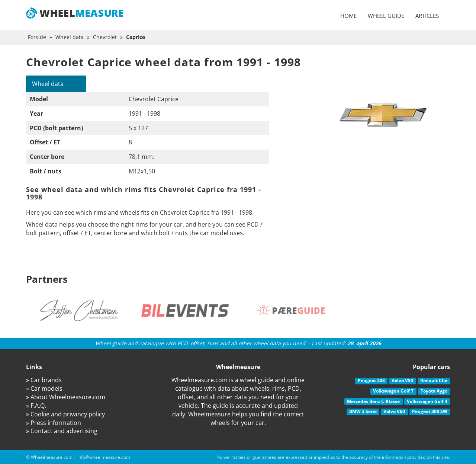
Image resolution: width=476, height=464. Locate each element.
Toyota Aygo (434, 391)
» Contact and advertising (62, 431)
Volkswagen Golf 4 (427, 401)
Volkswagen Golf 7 (393, 391)
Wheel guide (386, 16)
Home (348, 16)
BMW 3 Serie (363, 411)
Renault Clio (434, 380)
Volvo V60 (394, 411)
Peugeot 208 (371, 380)
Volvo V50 (402, 380)
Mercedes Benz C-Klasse (373, 401)
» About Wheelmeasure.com (66, 397)
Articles (427, 16)
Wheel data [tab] (48, 84)
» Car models (44, 388)
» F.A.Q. (36, 406)
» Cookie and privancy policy (65, 414)
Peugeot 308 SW (430, 411)
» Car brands (44, 380)
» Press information (54, 423)
